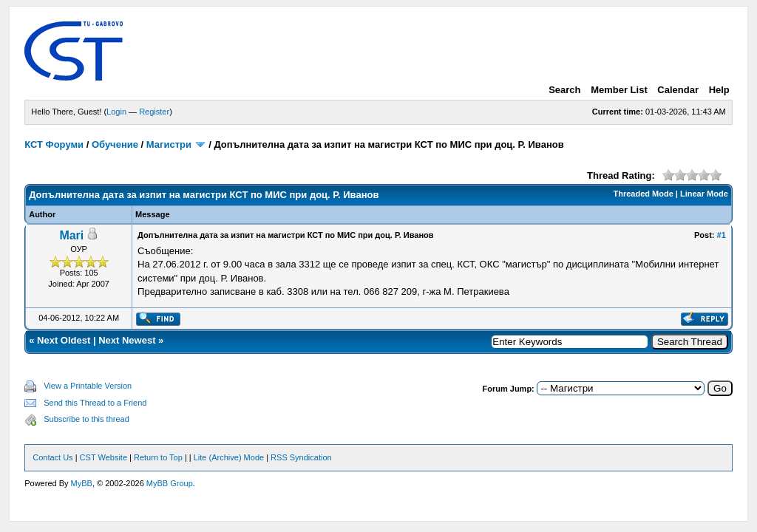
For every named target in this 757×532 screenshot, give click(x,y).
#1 (722, 235)
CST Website (103, 457)
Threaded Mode (644, 194)
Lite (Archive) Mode (229, 457)
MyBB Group (170, 483)
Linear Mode (704, 194)
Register (154, 112)
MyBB (82, 483)
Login (116, 112)
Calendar (678, 90)
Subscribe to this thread (86, 419)
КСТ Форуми (54, 144)
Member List (619, 90)
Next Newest (127, 340)
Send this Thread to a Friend (95, 403)
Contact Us (52, 457)
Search (564, 90)
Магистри (169, 144)
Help (719, 90)
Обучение (115, 144)
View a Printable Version (88, 386)
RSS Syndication (301, 457)
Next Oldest (64, 340)
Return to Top (158, 457)
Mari (71, 235)
